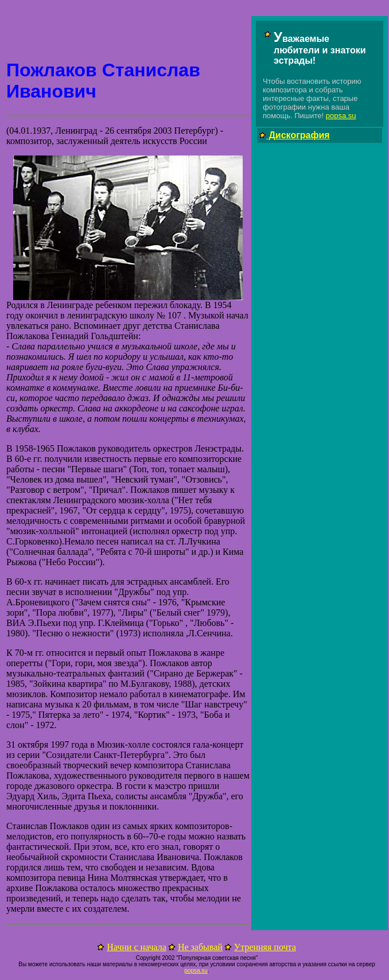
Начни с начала (137, 947)
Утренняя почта (265, 947)
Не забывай (200, 947)
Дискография (298, 135)
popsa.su (341, 116)
